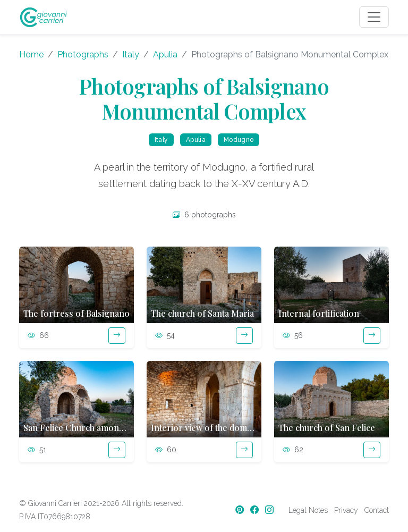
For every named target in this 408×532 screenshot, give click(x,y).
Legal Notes (308, 510)
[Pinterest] (241, 510)
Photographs (83, 54)
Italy (131, 54)
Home (31, 54)
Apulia (165, 54)
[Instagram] (270, 510)
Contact (377, 510)
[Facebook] (256, 510)
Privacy (346, 510)
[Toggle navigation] (374, 17)
